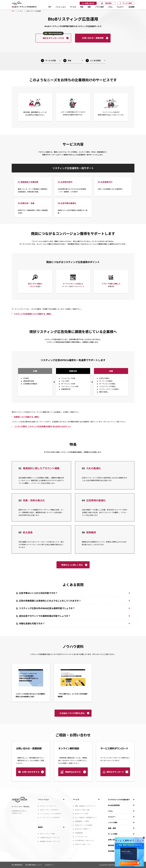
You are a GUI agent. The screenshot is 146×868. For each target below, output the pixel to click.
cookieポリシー (50, 865)
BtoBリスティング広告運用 (84, 825)
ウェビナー (121, 7)
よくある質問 (95, 60)
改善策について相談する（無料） (27, 417)
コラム (110, 7)
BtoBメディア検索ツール (83, 829)
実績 (89, 7)
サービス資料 (127, 3)
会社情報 (131, 7)
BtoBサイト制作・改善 (82, 810)
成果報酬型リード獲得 (82, 821)
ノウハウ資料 (99, 7)
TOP (50, 7)
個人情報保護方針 (17, 865)
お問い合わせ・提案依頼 (93, 38)
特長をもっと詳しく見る (72, 565)
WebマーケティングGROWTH (49, 810)
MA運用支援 (79, 833)
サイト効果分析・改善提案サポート (86, 817)
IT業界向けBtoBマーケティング (50, 838)
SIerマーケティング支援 (47, 834)
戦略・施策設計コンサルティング (85, 806)
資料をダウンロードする (53, 37)
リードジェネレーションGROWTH (51, 814)
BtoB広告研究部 (114, 805)
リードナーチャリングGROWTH (50, 817)
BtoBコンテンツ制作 (82, 814)
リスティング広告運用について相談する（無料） (33, 314)
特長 (82, 7)
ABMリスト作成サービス (83, 844)
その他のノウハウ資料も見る (72, 713)
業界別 (40, 827)
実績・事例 (112, 828)
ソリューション (61, 7)
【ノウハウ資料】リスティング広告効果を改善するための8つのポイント (42, 426)
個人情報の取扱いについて (34, 865)
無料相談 (108, 3)
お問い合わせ (90, 3)
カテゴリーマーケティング (48, 806)
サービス (73, 7)
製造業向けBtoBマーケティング (50, 841)
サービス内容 (51, 60)
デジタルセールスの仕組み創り (119, 800)
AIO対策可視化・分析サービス (84, 840)
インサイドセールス (81, 837)
